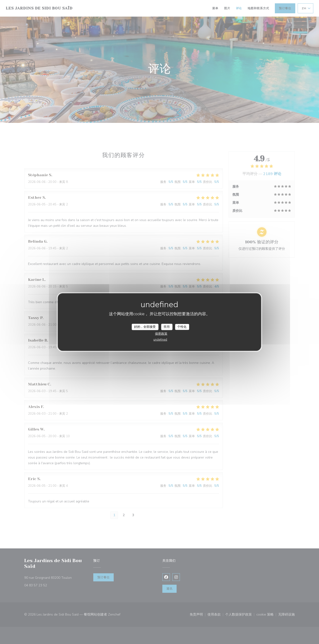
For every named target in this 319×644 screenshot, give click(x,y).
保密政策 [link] (161, 334)
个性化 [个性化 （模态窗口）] (182, 327)
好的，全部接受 (145, 327)
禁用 (167, 327)
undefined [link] (160, 340)
